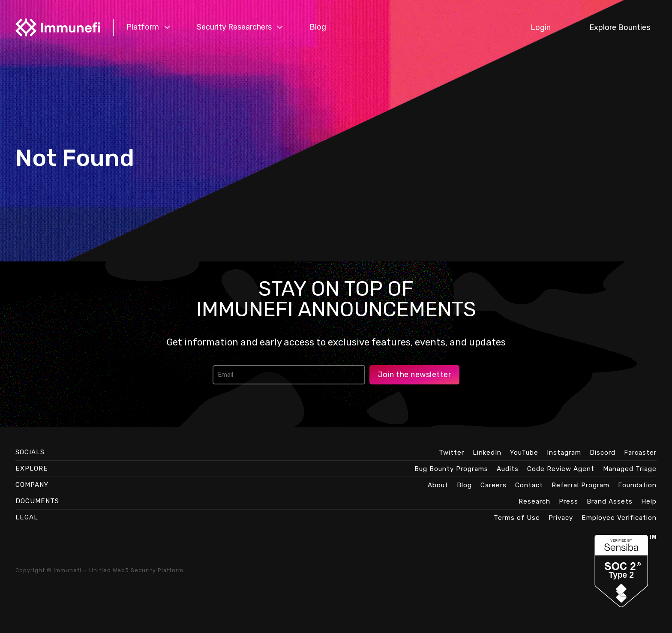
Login (541, 27)
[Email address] (289, 375)
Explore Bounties (620, 27)
